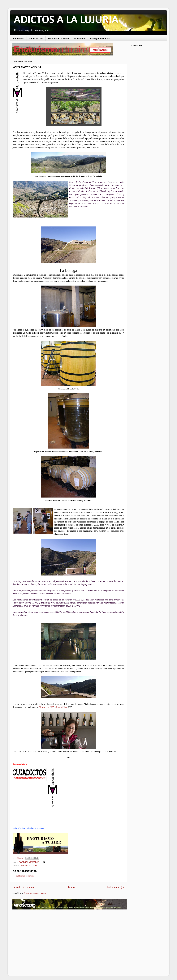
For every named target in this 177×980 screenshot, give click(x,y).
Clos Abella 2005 (46, 707)
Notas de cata (36, 39)
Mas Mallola (62, 707)
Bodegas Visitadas (100, 39)
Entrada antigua (116, 887)
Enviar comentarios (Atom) (35, 893)
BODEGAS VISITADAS (29, 862)
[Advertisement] (36, 934)
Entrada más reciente (24, 887)
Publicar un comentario (25, 876)
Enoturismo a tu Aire (59, 39)
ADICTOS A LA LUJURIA (66, 20)
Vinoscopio (18, 39)
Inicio (71, 887)
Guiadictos (80, 39)
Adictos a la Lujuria (29, 865)
